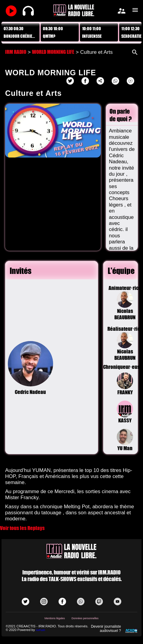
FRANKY (125, 384)
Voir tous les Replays (22, 528)
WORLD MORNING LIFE (53, 52)
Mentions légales (55, 618)
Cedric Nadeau (30, 368)
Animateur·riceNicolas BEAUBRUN (125, 303)
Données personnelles (85, 618)
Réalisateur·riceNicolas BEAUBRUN (125, 343)
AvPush (41, 630)
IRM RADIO (16, 52)
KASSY (125, 412)
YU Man (125, 440)
